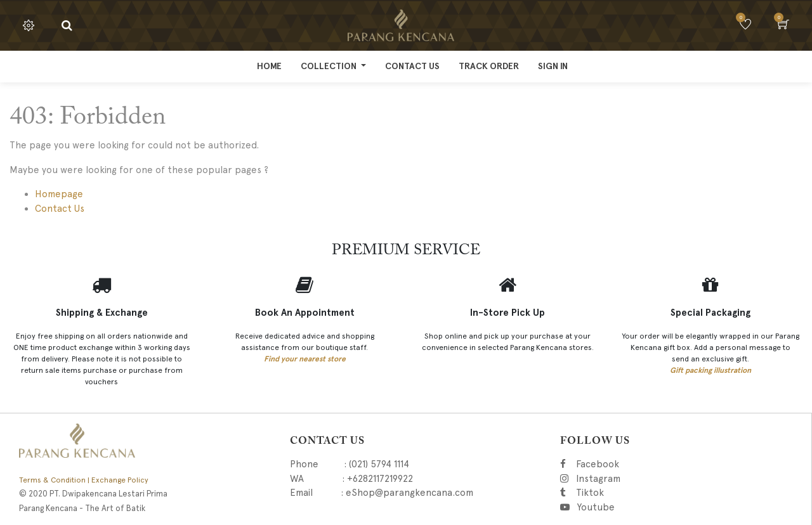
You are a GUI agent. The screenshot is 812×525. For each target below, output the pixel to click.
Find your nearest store (305, 359)
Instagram (663, 479)
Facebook (615, 464)
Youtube (595, 507)
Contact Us (60, 209)
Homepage (59, 194)
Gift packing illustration (710, 370)
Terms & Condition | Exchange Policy (84, 480)
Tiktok (647, 493)
